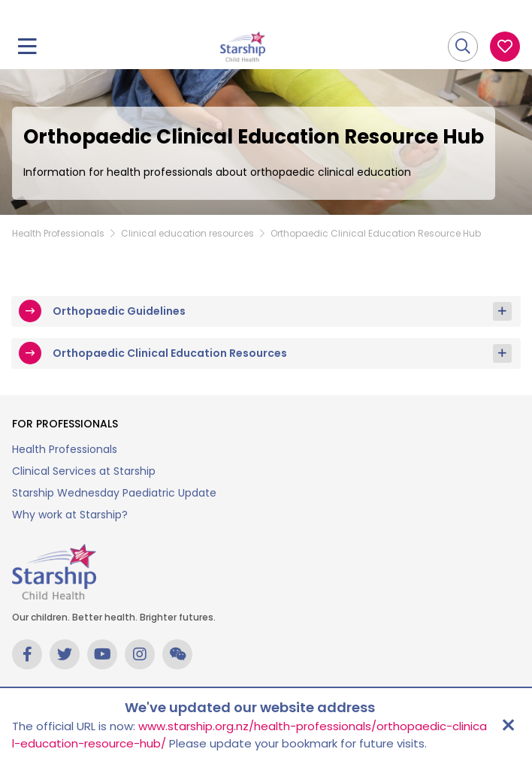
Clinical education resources (187, 233)
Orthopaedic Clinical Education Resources (170, 353)
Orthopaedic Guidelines (119, 311)
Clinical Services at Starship (84, 471)
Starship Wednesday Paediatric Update (114, 493)
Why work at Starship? (70, 515)
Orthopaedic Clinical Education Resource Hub (376, 233)
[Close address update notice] (508, 725)
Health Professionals (58, 233)
